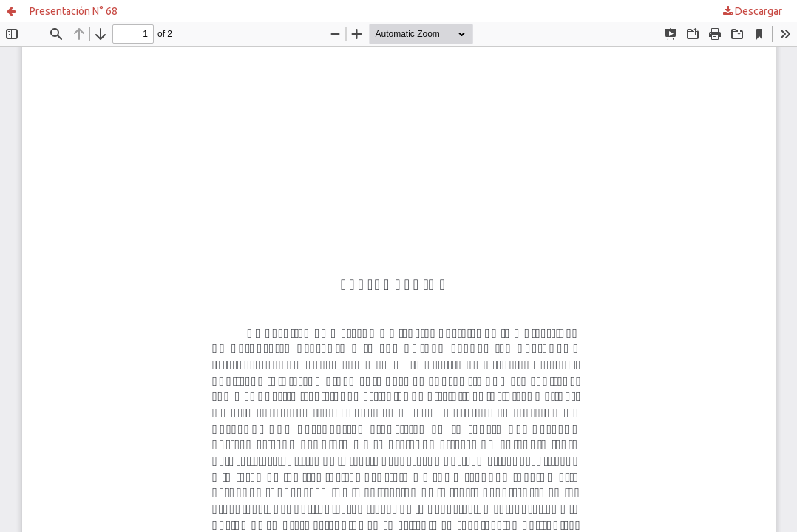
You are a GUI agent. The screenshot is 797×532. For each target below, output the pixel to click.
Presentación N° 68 (74, 11)
